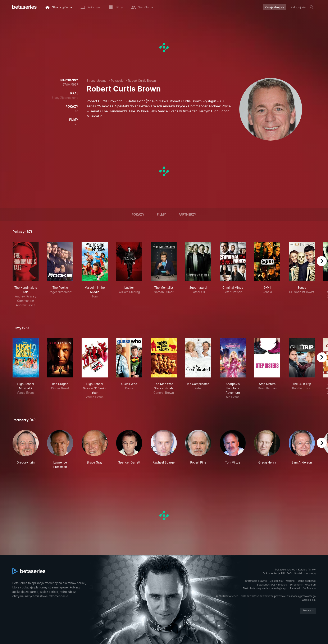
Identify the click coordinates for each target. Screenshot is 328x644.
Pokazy (138, 214)
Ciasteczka (276, 581)
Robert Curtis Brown (142, 81)
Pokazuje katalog (285, 570)
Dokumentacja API (274, 573)
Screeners (296, 585)
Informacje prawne (256, 581)
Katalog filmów (307, 570)
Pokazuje (117, 81)
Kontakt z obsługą (305, 573)
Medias (283, 585)
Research (310, 585)
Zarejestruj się (275, 7)
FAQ (289, 573)
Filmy (161, 214)
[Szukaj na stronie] (312, 7)
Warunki (290, 581)
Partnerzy (187, 214)
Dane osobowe (307, 581)
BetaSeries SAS (266, 585)
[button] (26, 449)
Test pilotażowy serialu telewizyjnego (265, 588)
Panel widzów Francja (303, 588)
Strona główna (97, 81)
